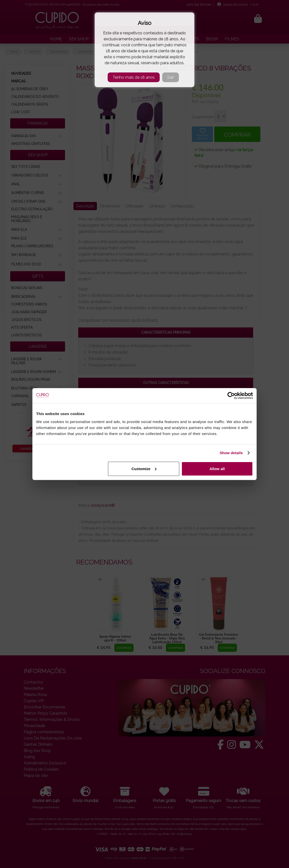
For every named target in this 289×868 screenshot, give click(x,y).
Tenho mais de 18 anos (134, 77)
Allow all (217, 468)
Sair (171, 77)
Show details (231, 453)
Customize (144, 468)
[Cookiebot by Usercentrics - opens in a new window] (231, 396)
